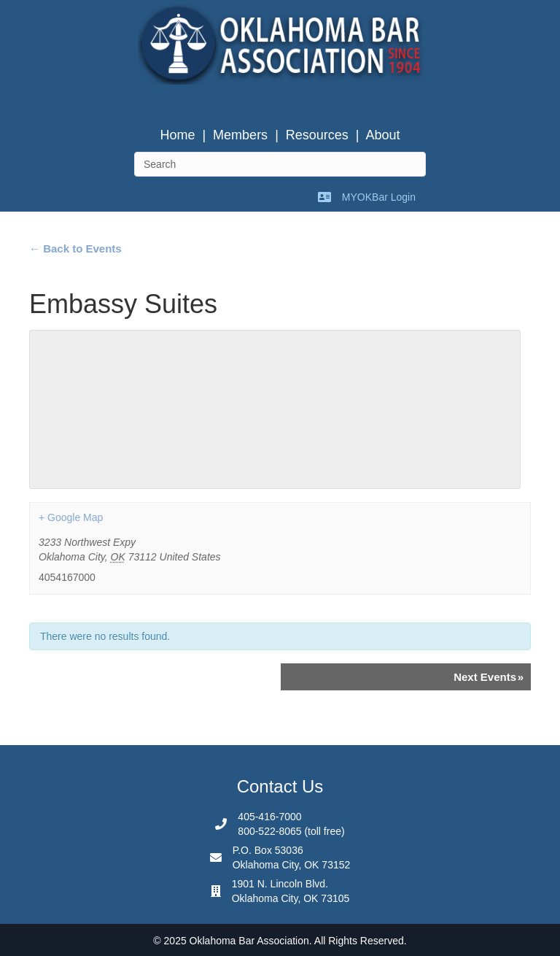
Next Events (489, 677)
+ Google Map (71, 517)
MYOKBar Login (379, 197)
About (383, 135)
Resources (317, 135)
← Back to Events (75, 248)
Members (240, 135)
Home (177, 135)
